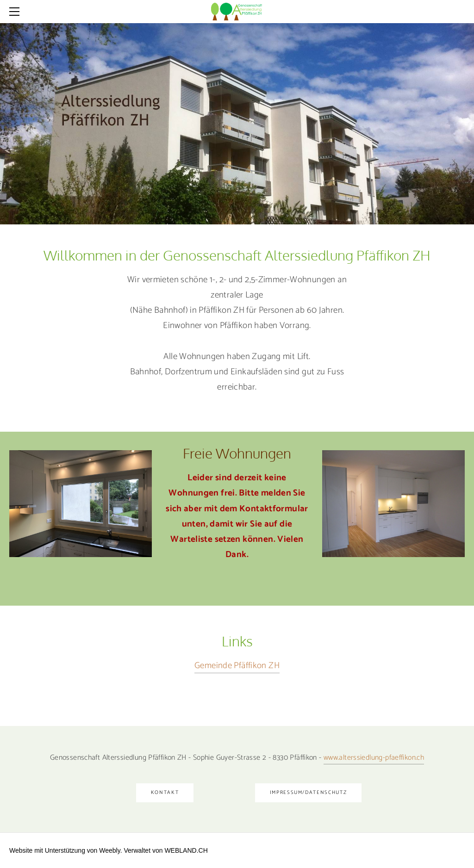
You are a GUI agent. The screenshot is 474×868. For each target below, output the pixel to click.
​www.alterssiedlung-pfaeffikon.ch (374, 758)
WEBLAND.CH (186, 850)
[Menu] (16, 12)
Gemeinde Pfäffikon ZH (237, 666)
